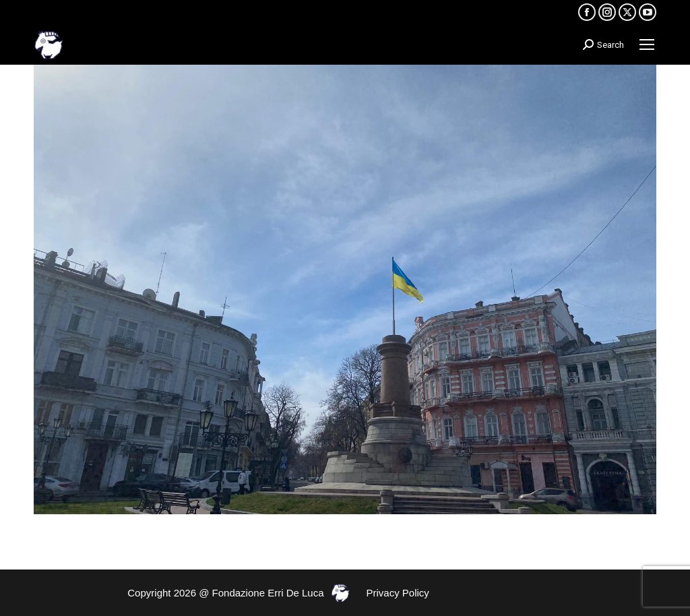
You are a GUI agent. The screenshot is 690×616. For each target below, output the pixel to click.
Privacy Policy (398, 593)
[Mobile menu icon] (647, 44)
